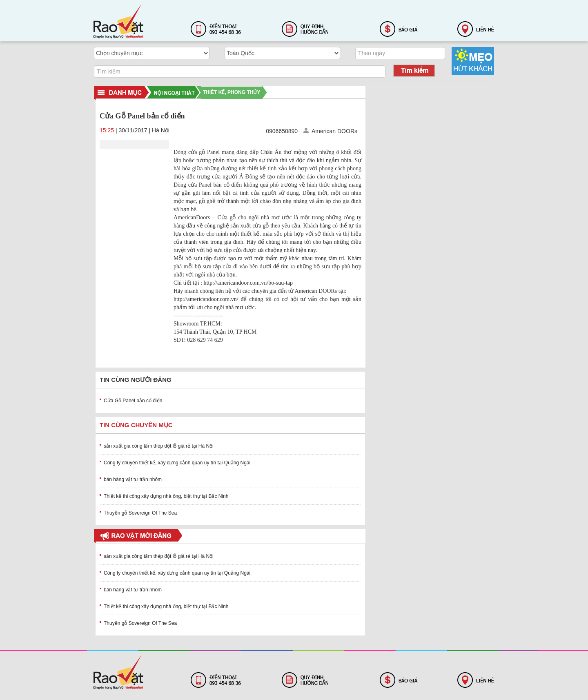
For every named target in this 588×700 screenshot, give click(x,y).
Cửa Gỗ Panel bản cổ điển (133, 401)
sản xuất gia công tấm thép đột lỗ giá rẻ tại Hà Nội (159, 446)
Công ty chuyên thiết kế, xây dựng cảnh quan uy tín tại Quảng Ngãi (177, 463)
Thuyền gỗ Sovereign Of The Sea (140, 513)
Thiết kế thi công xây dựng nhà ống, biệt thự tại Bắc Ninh (166, 496)
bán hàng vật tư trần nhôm (133, 479)
